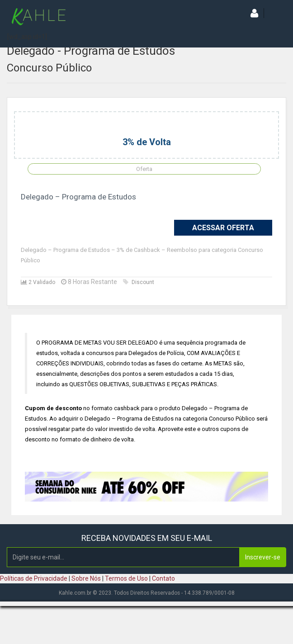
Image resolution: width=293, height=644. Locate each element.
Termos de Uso (126, 578)
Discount (139, 282)
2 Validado (38, 282)
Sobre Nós (86, 578)
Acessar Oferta (223, 228)
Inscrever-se (263, 557)
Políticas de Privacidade (34, 578)
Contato (163, 578)
